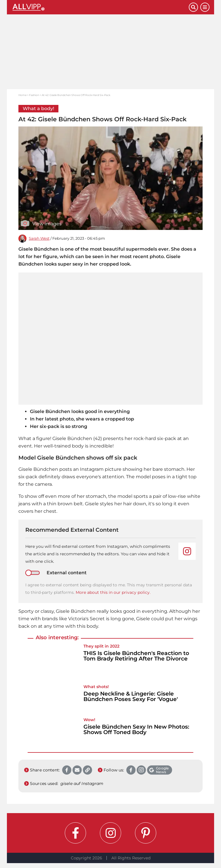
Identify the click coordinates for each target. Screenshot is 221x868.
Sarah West (39, 238)
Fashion (34, 95)
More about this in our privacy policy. (113, 592)
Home (22, 95)
